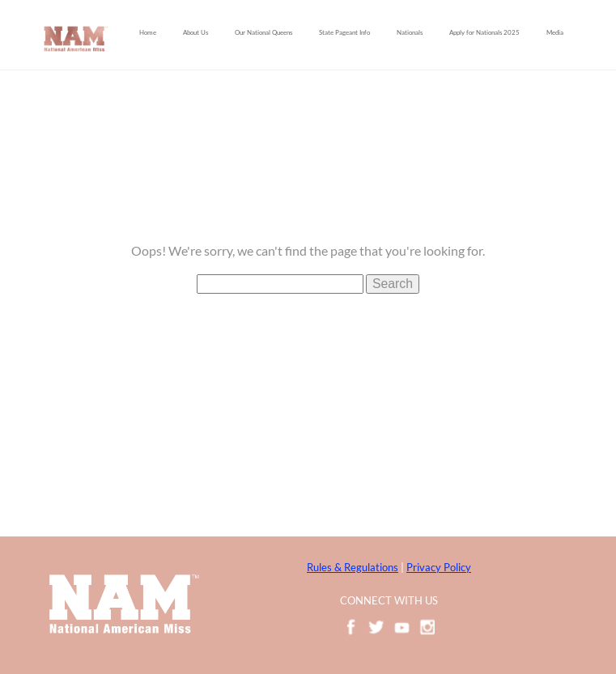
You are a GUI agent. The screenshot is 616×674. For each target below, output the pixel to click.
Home (148, 32)
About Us (195, 32)
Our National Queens (263, 32)
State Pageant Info (344, 32)
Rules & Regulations (353, 567)
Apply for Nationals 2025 (484, 32)
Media (555, 32)
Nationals (410, 32)
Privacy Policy (439, 567)
